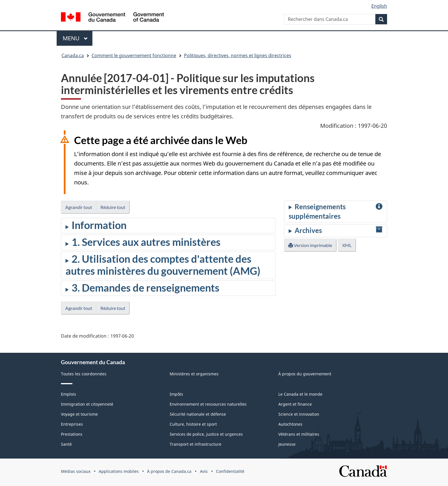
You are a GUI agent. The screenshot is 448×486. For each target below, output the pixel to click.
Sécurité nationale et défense (198, 414)
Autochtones (290, 424)
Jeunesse (287, 444)
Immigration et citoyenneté (87, 404)
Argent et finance (295, 404)
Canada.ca (73, 55)
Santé (66, 444)
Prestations (72, 434)
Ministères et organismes (194, 374)
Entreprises (72, 424)
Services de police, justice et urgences (206, 434)
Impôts (176, 394)
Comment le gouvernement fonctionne (134, 55)
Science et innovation (299, 414)
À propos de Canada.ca (169, 471)
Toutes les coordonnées (84, 374)
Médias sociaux (76, 471)
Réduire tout (113, 207)
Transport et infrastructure (196, 444)
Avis (204, 471)
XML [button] (347, 245)
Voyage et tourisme (79, 414)
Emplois (69, 394)
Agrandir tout (79, 207)
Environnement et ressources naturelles (208, 404)
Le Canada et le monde (300, 394)
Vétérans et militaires (299, 434)
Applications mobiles (119, 471)
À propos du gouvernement (305, 374)
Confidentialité (230, 471)
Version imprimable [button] (310, 245)
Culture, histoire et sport (193, 424)
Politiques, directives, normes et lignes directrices (238, 55)
